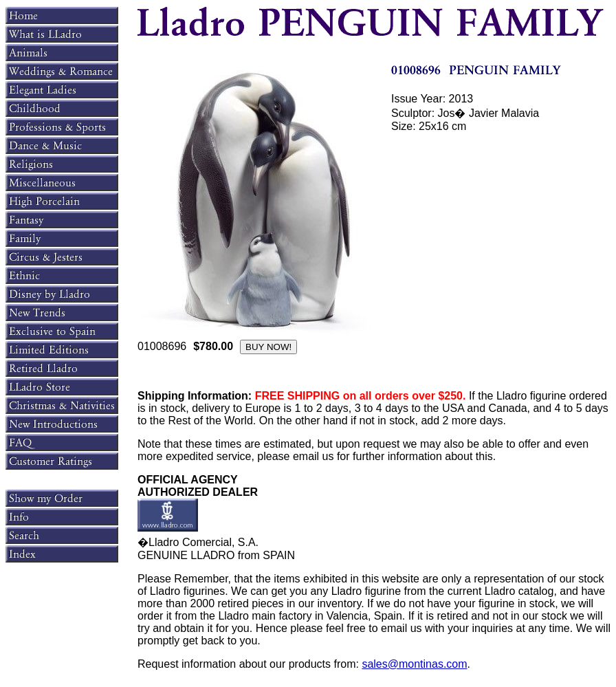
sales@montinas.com (414, 664)
